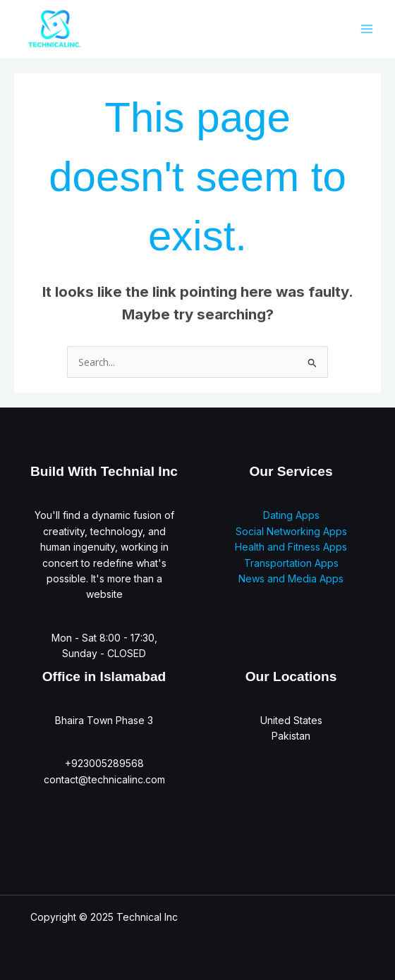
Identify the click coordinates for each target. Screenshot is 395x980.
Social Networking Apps (291, 531)
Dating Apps (291, 515)
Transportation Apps (291, 563)
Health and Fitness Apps (291, 547)
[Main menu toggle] (366, 29)
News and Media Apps (291, 578)
